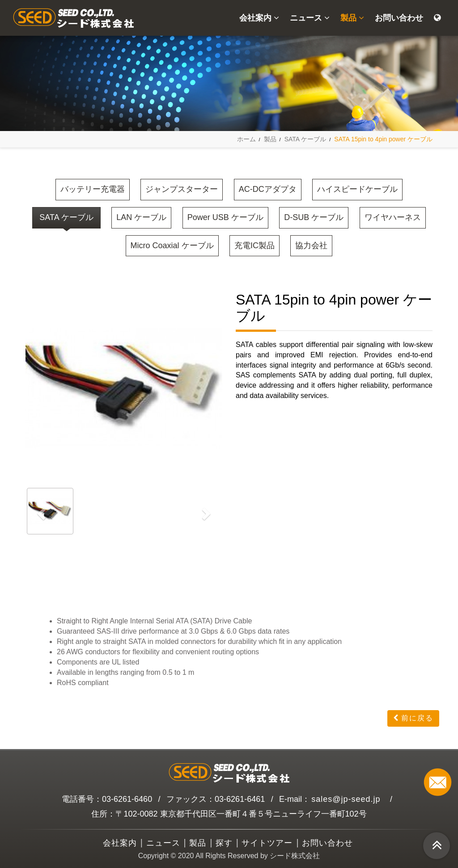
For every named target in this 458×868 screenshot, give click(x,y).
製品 (352, 18)
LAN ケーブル (141, 217)
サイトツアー (267, 843)
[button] (40, 511)
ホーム (246, 139)
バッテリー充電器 (93, 189)
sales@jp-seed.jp (346, 799)
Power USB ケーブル (225, 217)
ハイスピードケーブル (357, 189)
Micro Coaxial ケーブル (172, 246)
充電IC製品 (254, 246)
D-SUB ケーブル (314, 217)
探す (224, 843)
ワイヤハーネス (393, 217)
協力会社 (311, 246)
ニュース (310, 18)
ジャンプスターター (182, 189)
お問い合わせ (399, 18)
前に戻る (413, 718)
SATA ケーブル (305, 139)
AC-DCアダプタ (268, 189)
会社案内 (259, 18)
